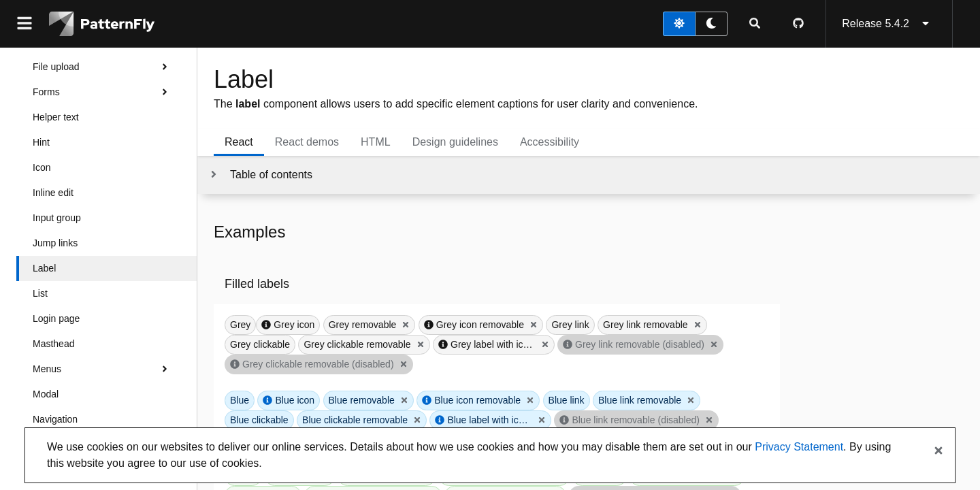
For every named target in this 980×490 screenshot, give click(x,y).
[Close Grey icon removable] (534, 325)
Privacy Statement (799, 447)
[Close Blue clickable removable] (417, 420)
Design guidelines (455, 142)
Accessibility (550, 142)
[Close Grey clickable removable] (421, 344)
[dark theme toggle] (711, 24)
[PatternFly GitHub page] (798, 24)
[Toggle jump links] (260, 175)
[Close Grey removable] (406, 325)
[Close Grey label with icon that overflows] (545, 344)
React (239, 142)
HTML (376, 142)
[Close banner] (938, 451)
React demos (307, 142)
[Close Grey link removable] (698, 325)
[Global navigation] (24, 24)
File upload (104, 67)
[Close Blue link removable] (691, 400)
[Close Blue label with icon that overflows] (542, 420)
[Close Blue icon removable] (530, 400)
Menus (104, 369)
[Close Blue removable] (404, 400)
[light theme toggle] (679, 24)
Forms (104, 92)
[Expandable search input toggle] (755, 24)
